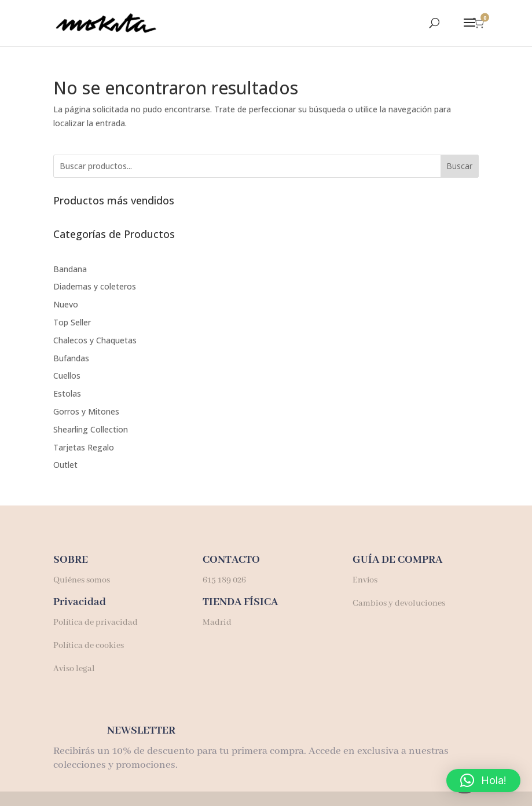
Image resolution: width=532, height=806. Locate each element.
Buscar (459, 166)
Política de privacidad (96, 622)
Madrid (217, 622)
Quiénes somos (82, 580)
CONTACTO (231, 560)
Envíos (365, 580)
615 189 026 (224, 580)
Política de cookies (89, 646)
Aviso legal (74, 669)
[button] (483, 781)
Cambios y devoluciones (399, 603)
